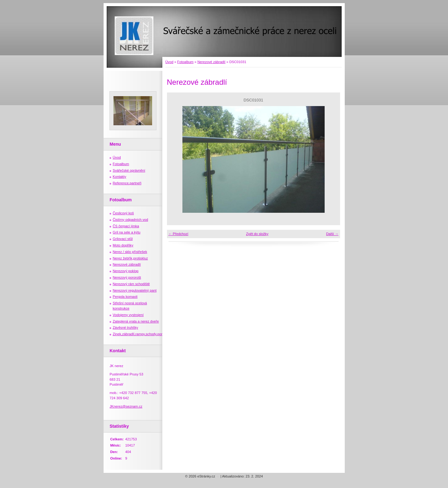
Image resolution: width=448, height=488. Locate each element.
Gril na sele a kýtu (127, 232)
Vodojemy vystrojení (128, 315)
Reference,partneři (127, 183)
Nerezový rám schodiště (131, 284)
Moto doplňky (123, 245)
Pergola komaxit (125, 297)
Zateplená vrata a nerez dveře (136, 321)
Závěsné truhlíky (126, 327)
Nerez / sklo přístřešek (130, 252)
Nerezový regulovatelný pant (135, 290)
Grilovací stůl (123, 239)
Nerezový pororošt (127, 277)
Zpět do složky (257, 234)
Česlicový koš (123, 213)
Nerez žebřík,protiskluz (130, 258)
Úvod (169, 62)
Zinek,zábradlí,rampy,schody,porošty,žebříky (147, 334)
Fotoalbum (185, 62)
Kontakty (120, 177)
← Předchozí (179, 234)
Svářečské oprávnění (129, 170)
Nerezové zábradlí (211, 62)
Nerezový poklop (126, 271)
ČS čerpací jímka (126, 226)
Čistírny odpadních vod (130, 220)
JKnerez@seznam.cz (126, 406)
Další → (332, 234)
